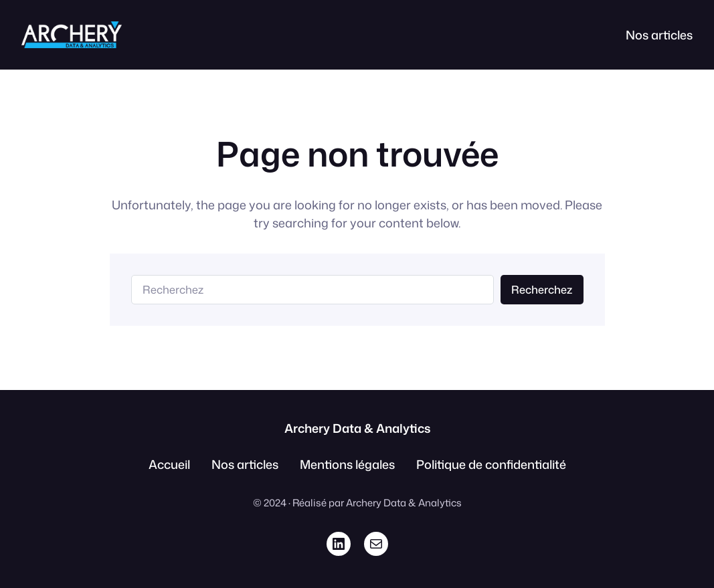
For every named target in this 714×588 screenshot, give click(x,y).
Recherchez (542, 289)
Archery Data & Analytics (357, 428)
